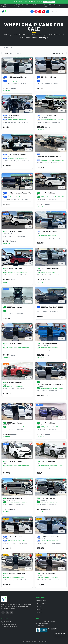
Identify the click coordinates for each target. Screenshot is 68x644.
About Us (38, 607)
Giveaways (39, 610)
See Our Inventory (49, 2)
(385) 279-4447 (5, 6)
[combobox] (59, 53)
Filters (5, 53)
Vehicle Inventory (41, 601)
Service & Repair (41, 604)
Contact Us (39, 613)
